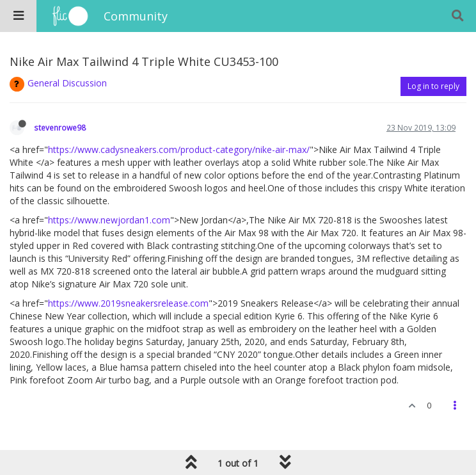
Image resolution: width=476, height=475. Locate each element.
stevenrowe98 (60, 127)
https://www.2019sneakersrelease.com (128, 303)
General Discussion (67, 83)
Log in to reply (433, 86)
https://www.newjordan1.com (109, 220)
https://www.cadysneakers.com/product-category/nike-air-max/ (179, 149)
